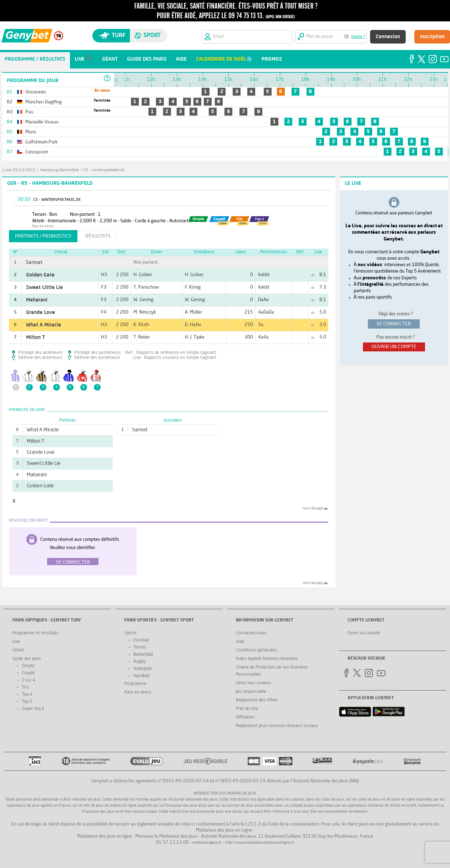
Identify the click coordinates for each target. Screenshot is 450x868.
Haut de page (313, 508)
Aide (240, 642)
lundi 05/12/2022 (19, 170)
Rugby (140, 662)
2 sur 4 (28, 680)
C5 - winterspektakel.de (104, 170)
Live (16, 642)
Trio (25, 687)
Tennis (140, 648)
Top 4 (27, 695)
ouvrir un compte (394, 347)
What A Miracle (44, 325)
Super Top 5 (33, 709)
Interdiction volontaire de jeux (225, 794)
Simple (28, 666)
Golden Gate (40, 275)
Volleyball (143, 669)
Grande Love (41, 313)
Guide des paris (27, 659)
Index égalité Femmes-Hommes (267, 659)
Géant (18, 650)
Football (141, 640)
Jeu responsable (251, 692)
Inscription (432, 37)
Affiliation (245, 717)
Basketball (143, 655)
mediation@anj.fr (207, 843)
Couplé (28, 673)
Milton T (36, 337)
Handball (141, 676)
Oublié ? (358, 37)
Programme (135, 684)
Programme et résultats (36, 633)
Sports (130, 633)
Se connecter (73, 562)
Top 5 (27, 702)
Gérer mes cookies (254, 683)
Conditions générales (256, 650)
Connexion (388, 37)
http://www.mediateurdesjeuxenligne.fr (260, 843)
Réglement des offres (257, 700)
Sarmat (34, 263)
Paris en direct (138, 692)
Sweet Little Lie (44, 288)
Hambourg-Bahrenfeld (60, 170)
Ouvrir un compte (364, 633)
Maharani (37, 300)
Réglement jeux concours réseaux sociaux (277, 726)
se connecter (394, 324)
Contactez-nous (251, 633)
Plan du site (247, 709)
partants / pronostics (43, 236)
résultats (98, 236)
